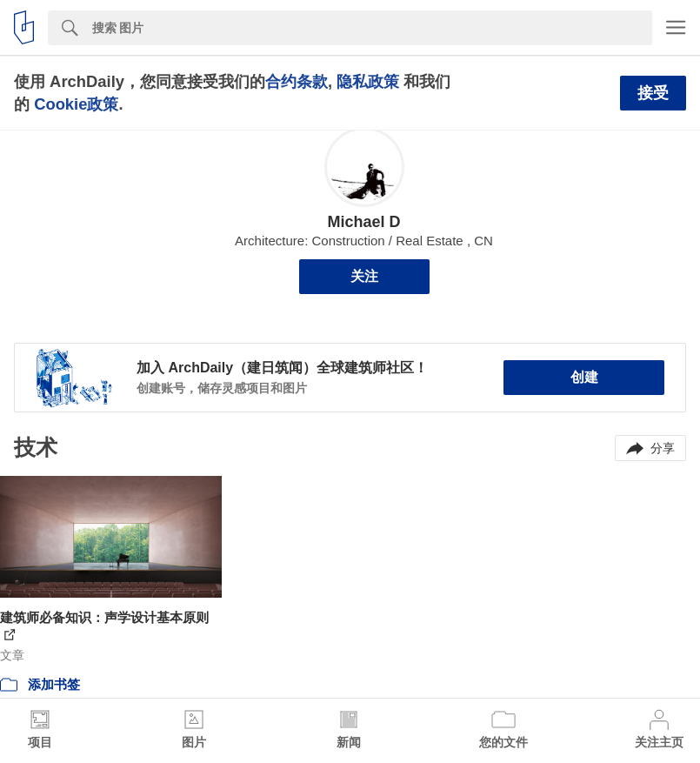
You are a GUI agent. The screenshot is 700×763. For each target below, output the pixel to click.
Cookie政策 (76, 104)
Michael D (363, 222)
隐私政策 (368, 81)
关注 (364, 276)
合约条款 (297, 81)
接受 (653, 93)
